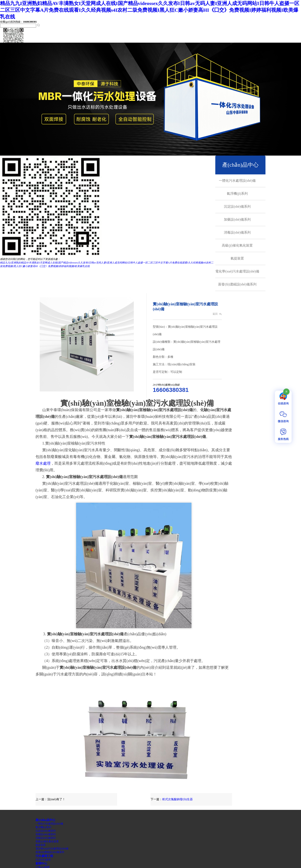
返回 (215, 314)
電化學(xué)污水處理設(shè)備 (237, 271)
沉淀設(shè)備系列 (237, 206)
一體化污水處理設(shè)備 (237, 181)
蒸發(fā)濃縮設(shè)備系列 (237, 284)
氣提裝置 (237, 258)
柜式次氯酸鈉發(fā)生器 (177, 799)
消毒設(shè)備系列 (237, 232)
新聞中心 (41, 863)
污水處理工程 (44, 856)
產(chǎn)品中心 (240, 165)
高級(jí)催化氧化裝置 (237, 245)
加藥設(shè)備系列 (237, 219)
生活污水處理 (43, 860)
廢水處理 (43, 463)
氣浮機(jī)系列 (237, 194)
